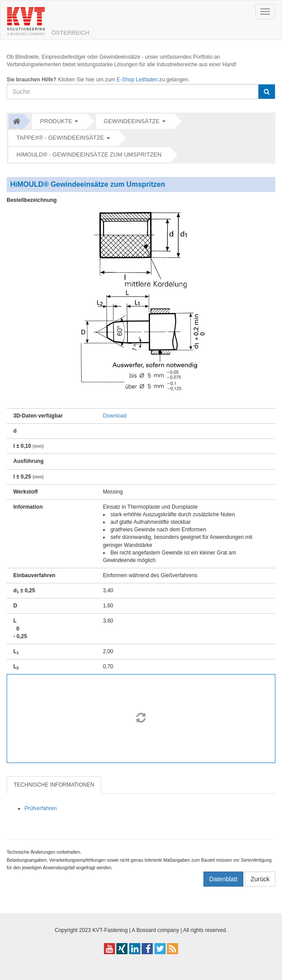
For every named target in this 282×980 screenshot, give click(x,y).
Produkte (56, 121)
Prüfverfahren (41, 808)
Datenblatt (223, 879)
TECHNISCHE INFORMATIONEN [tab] (54, 785)
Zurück (260, 879)
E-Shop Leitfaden (137, 80)
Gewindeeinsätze (132, 121)
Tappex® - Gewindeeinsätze (60, 138)
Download (115, 416)
